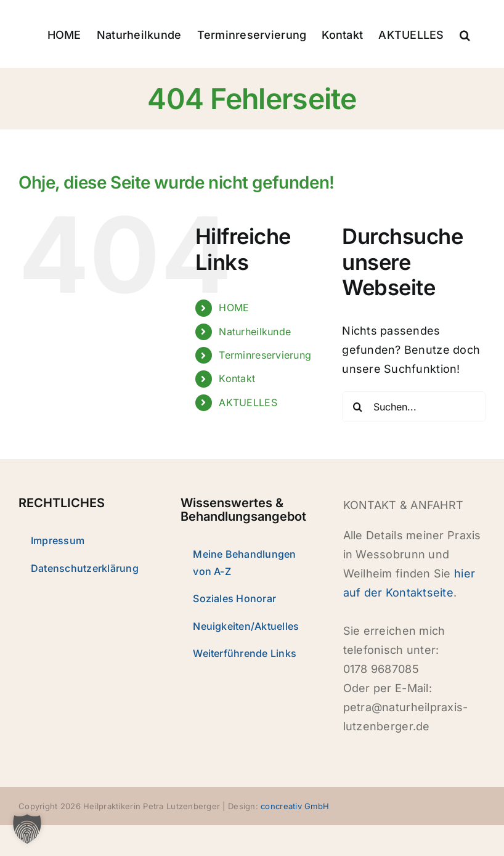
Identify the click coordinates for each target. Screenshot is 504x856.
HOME (234, 308)
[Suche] (357, 407)
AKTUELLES (248, 402)
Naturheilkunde (255, 332)
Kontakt (237, 378)
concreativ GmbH (295, 806)
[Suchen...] (414, 407)
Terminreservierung (265, 355)
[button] (465, 34)
